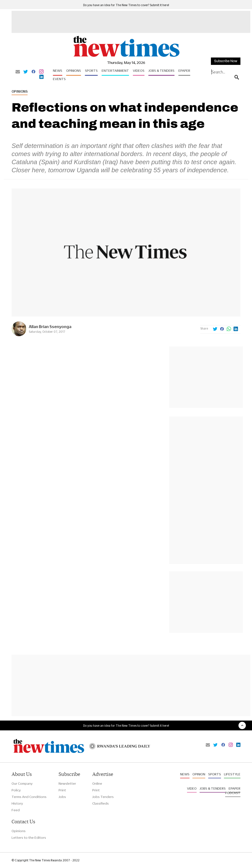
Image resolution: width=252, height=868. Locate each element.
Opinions (74, 71)
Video (192, 788)
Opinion (199, 774)
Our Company (22, 783)
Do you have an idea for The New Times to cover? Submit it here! (126, 5)
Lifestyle (232, 774)
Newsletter (67, 783)
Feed (16, 810)
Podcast (233, 793)
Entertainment (115, 71)
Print (62, 790)
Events (59, 79)
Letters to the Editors (29, 838)
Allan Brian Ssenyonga (50, 326)
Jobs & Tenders (161, 71)
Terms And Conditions (29, 797)
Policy (16, 790)
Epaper (184, 71)
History (17, 803)
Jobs (62, 797)
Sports (91, 71)
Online (97, 783)
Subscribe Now (226, 61)
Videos (139, 71)
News (58, 71)
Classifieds (101, 803)
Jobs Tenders (103, 797)
